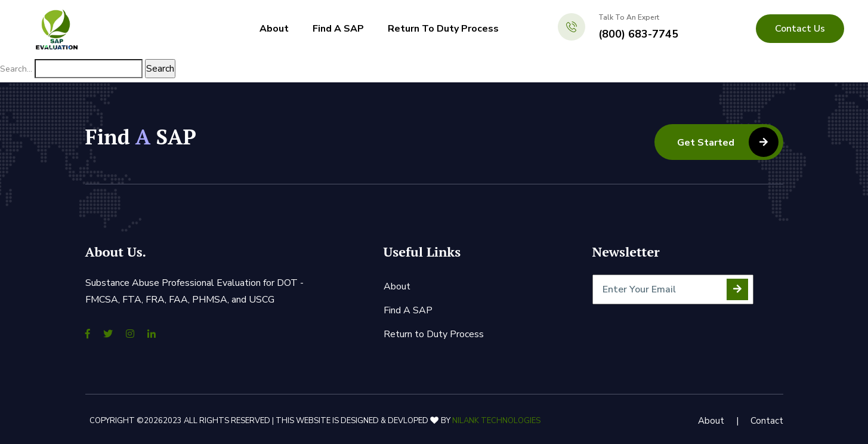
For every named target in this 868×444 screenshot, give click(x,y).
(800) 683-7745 (638, 34)
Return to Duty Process (443, 29)
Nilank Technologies (496, 421)
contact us (800, 29)
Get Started (728, 142)
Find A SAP (338, 29)
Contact (767, 421)
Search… (16, 69)
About (274, 29)
